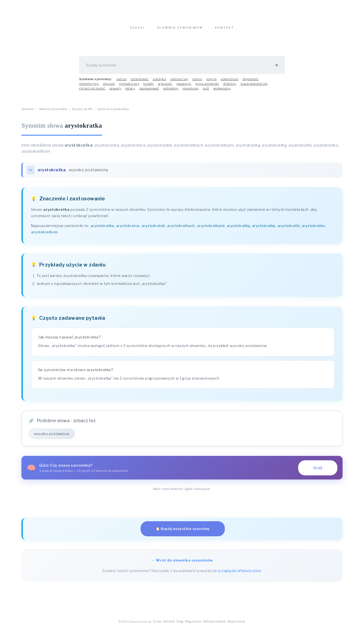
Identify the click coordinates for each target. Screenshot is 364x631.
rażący (130, 91)
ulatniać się (179, 82)
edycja (212, 82)
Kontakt (169, 624)
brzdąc (149, 86)
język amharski (207, 86)
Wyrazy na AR (82, 112)
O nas (157, 624)
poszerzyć (184, 86)
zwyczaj (109, 86)
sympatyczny (129, 86)
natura (121, 82)
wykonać (165, 86)
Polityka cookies (215, 624)
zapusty (115, 91)
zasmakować (149, 91)
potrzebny (171, 91)
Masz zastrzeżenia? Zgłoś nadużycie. (182, 492)
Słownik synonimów (53, 112)
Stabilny (230, 86)
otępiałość (251, 82)
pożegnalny (222, 91)
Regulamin (194, 624)
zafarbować (140, 82)
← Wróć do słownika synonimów (182, 563)
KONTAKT (225, 30)
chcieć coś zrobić (92, 91)
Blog (180, 624)
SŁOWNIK (180, 30)
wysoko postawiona (89, 173)
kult (206, 91)
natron (197, 82)
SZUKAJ (137, 30)
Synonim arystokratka (113, 112)
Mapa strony (236, 624)
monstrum (191, 91)
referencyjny (89, 86)
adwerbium (230, 82)
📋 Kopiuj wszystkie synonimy (183, 532)
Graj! (318, 471)
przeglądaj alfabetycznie (239, 573)
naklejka (159, 82)
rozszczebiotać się (254, 86)
